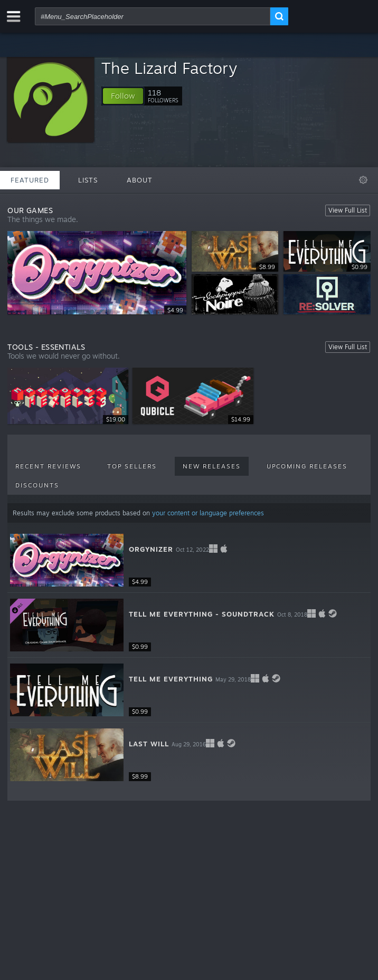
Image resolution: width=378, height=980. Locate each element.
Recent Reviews (48, 466)
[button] (123, 96)
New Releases (212, 466)
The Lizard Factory (169, 68)
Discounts (37, 485)
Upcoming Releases (307, 466)
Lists (88, 180)
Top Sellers (132, 466)
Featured (30, 180)
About (140, 180)
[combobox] (153, 16)
